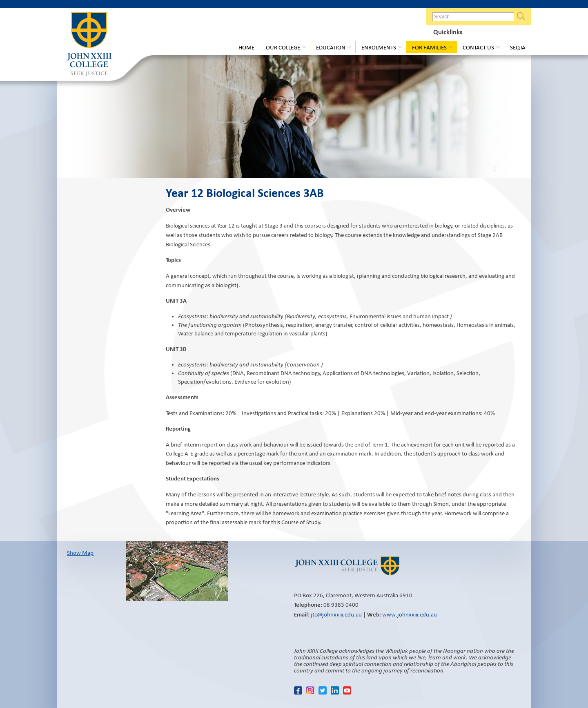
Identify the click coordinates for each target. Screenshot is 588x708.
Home (246, 47)
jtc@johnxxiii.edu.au (336, 614)
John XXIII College (89, 45)
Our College (283, 47)
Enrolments (379, 47)
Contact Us (478, 47)
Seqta (518, 47)
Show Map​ (80, 553)
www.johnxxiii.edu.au (410, 614)
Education (331, 47)
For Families (429, 47)
